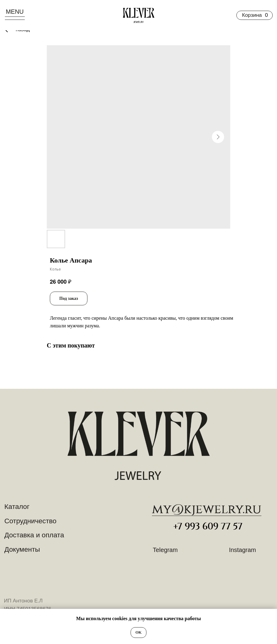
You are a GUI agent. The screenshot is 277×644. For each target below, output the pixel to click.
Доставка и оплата (34, 535)
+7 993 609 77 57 (208, 526)
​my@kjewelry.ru (207, 509)
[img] (139, 446)
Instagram (242, 550)
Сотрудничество (30, 521)
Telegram (165, 550)
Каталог (17, 506)
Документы (22, 549)
